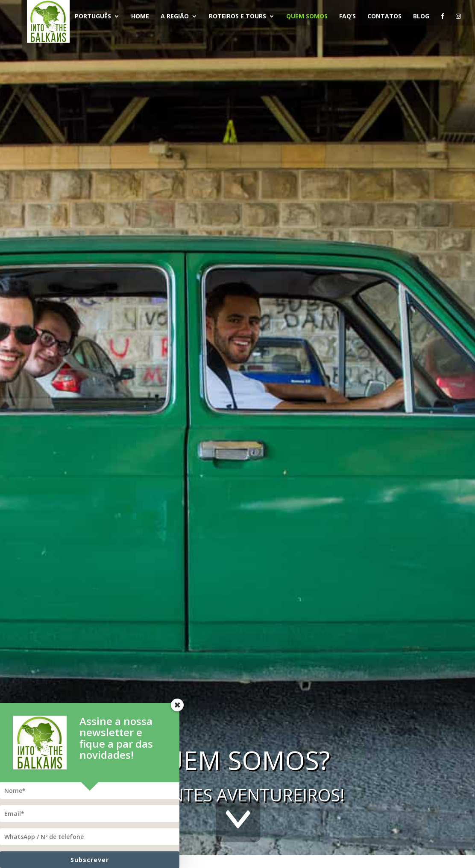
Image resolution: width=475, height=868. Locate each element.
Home (141, 16)
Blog (422, 16)
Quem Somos (308, 16)
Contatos (386, 16)
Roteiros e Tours (239, 16)
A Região (176, 16)
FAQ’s (349, 16)
